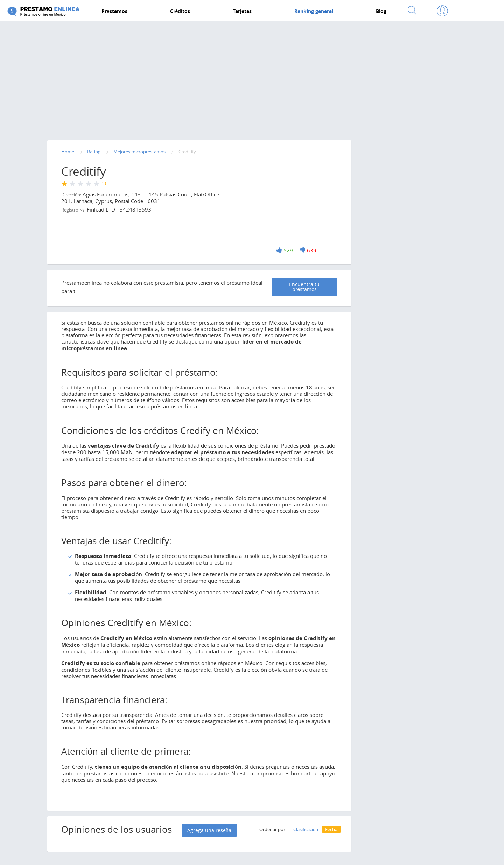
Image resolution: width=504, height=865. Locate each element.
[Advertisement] (252, 79)
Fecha (331, 829)
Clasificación (306, 829)
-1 (303, 250)
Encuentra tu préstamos (317, 286)
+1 (279, 250)
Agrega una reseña (209, 829)
